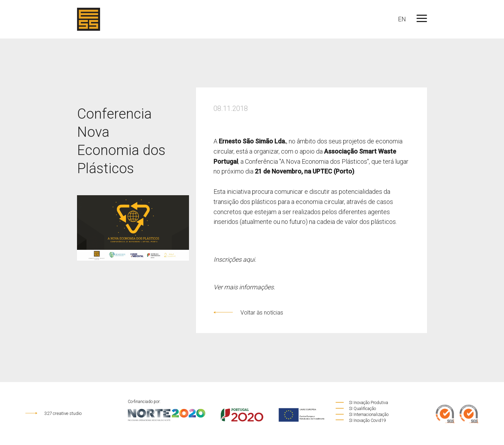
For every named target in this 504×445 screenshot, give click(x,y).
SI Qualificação (355, 409)
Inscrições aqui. (235, 259)
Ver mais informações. (244, 287)
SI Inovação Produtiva (362, 403)
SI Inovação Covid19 (360, 421)
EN (402, 19)
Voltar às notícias (248, 313)
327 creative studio (53, 413)
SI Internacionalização (362, 415)
